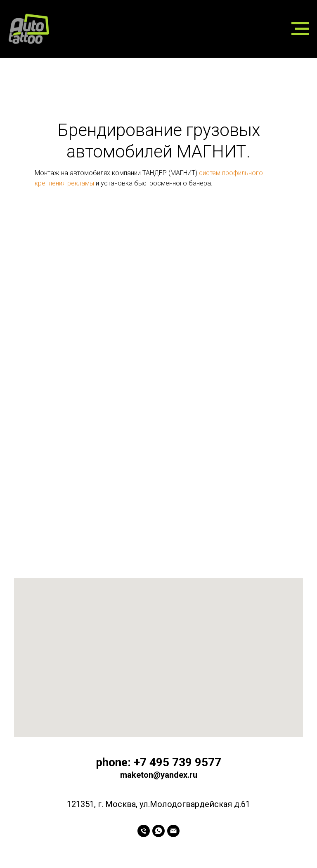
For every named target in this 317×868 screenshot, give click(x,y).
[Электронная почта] (173, 831)
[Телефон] (144, 831)
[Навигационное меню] (300, 29)
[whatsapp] (158, 831)
